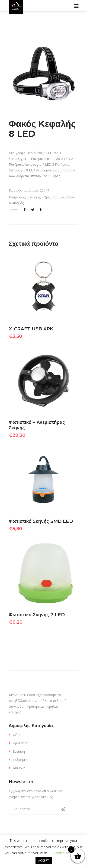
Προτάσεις (21, 743)
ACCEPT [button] (44, 860)
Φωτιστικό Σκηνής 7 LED (37, 615)
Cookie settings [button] (66, 853)
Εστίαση (19, 751)
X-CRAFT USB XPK (31, 329)
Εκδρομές (20, 760)
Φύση (17, 735)
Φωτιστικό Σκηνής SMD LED (41, 521)
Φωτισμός (16, 203)
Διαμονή (19, 768)
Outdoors (68, 197)
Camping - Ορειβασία (43, 197)
